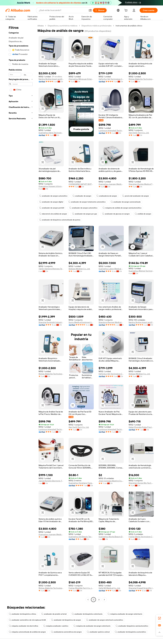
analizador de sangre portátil (52, 208)
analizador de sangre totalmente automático (87, 202)
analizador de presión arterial (54, 614)
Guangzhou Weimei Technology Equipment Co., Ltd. (141, 271)
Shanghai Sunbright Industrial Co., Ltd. (51, 322)
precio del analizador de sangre (135, 196)
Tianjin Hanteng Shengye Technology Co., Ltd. (51, 269)
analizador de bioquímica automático (130, 632)
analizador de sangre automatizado (126, 202)
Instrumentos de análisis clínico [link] (129, 26)
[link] (159, 618)
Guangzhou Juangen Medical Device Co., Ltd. (111, 184)
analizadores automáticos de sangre (66, 632)
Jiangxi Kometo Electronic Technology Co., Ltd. (51, 481)
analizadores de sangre (107, 196)
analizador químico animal (98, 632)
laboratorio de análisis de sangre (53, 214)
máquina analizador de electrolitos (23, 626)
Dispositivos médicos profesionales (97, 26)
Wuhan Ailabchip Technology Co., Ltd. (141, 79)
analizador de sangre (82, 196)
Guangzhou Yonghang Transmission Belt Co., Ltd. (81, 483)
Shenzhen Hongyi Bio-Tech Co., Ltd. (141, 483)
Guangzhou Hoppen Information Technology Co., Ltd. (51, 186)
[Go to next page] (104, 600)
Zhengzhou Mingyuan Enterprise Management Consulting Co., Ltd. (81, 79)
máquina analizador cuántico (56, 626)
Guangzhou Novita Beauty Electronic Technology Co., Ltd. (111, 537)
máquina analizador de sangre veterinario (125, 614)
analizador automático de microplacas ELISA (27, 620)
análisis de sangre (143, 214)
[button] (90, 10)
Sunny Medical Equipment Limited (81, 322)
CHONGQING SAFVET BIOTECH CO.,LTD (81, 184)
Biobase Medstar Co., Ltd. (79, 269)
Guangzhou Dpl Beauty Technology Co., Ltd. (81, 537)
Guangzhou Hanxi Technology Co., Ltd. (51, 133)
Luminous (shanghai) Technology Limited (111, 130)
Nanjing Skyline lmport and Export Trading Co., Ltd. (51, 79)
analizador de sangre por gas (85, 214)
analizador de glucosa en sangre (116, 214)
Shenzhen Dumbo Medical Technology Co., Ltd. (141, 184)
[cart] (126, 11)
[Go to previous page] (88, 600)
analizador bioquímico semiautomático (132, 626)
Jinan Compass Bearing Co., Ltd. (111, 481)
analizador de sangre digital (51, 202)
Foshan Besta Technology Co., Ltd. (141, 537)
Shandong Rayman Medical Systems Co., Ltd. (111, 322)
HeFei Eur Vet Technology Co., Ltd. (111, 79)
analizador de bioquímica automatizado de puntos (60, 220)
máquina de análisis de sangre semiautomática (122, 208)
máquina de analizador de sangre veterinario (92, 626)
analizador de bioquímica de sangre (66, 620)
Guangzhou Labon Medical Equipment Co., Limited (111, 269)
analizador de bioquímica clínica (22, 614)
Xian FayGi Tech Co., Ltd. (139, 133)
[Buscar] (100, 10)
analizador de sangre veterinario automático (105, 620)
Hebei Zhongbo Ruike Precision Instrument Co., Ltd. (141, 427)
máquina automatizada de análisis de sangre (27, 632)
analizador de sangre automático (53, 196)
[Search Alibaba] (63, 10)
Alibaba (41, 26)
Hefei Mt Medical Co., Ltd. (109, 588)
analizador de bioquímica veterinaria (87, 614)
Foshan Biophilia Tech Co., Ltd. (81, 588)
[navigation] (21, 313)
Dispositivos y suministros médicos (63, 26)
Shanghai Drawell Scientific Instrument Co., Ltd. (141, 588)
